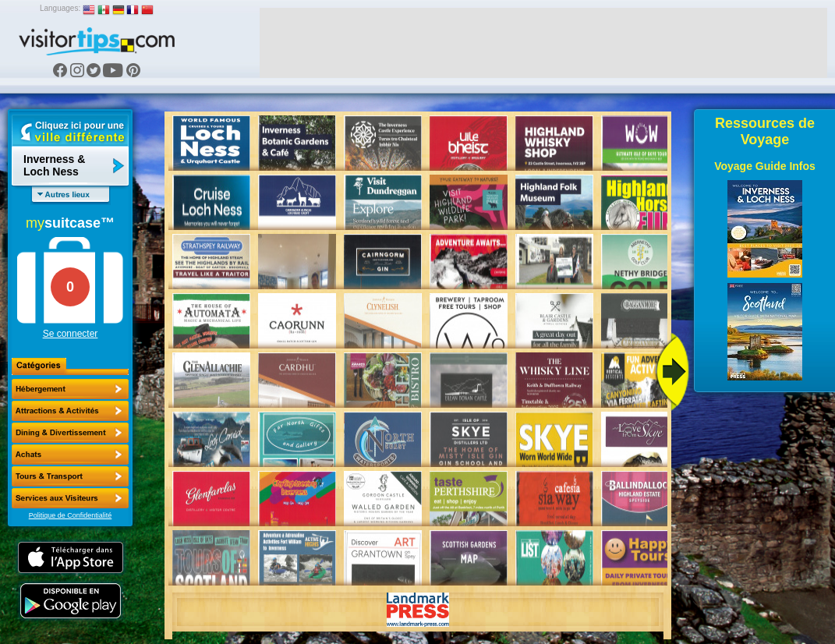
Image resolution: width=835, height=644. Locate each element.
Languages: (60, 8)
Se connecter (71, 334)
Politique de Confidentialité (71, 515)
